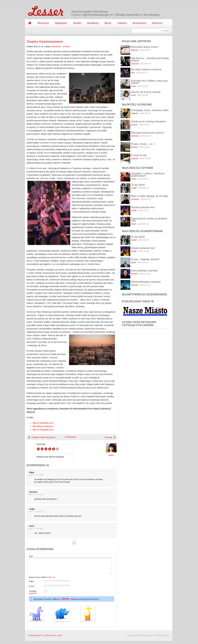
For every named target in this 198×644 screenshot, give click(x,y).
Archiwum (138, 23)
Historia (157, 23)
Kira (133, 73)
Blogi (108, 23)
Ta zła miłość (138, 185)
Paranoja (108, 437)
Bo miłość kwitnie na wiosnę (146, 69)
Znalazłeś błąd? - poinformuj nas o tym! (45, 639)
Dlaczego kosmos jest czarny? (148, 133)
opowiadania (70, 437)
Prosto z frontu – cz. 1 (143, 144)
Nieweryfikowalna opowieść (146, 282)
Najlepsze (61, 23)
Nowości (43, 23)
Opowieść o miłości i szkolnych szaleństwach (148, 175)
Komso (134, 125)
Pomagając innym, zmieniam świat (150, 110)
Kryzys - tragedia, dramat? (145, 259)
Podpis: (32, 585)
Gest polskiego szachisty (144, 271)
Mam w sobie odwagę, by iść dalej (150, 196)
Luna (133, 86)
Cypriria (135, 158)
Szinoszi (135, 64)
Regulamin (33, 597)
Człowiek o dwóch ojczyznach (43, 437)
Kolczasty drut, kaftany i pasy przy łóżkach (149, 82)
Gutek (134, 188)
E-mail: (32, 589)
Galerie (121, 23)
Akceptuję (33, 595)
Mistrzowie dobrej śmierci (145, 47)
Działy (76, 23)
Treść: (31, 556)
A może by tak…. (140, 155)
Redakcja (92, 23)
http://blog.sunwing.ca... (44, 426)
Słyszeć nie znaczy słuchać (146, 92)
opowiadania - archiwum (61, 47)
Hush (134, 179)
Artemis (135, 50)
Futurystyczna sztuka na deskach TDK (149, 220)
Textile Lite (51, 580)
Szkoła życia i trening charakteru (149, 121)
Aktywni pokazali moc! (143, 207)
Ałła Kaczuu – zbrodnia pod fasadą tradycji (150, 59)
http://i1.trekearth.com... (44, 423)
